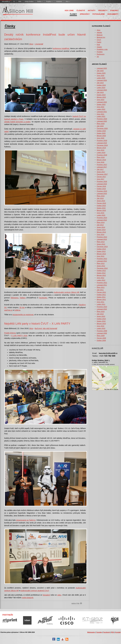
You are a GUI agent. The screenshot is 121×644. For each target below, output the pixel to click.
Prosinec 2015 (102, 191)
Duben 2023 (101, 95)
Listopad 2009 (102, 333)
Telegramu (14, 298)
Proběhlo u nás (102, 49)
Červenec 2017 (102, 174)
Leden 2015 (101, 215)
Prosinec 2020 (102, 119)
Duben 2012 (101, 273)
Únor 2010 (100, 326)
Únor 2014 (100, 234)
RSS (113, 632)
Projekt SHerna (10, 333)
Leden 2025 (101, 78)
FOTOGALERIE (99, 14)
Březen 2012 (101, 275)
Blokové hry (101, 37)
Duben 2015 (101, 208)
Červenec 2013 (102, 247)
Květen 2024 (101, 85)
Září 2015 (100, 198)
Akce (68, 1)
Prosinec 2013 (102, 237)
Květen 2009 (101, 340)
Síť (98, 57)
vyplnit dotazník (27, 598)
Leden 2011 (101, 304)
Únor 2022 (100, 107)
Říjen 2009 (101, 336)
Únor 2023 (100, 100)
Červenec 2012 (102, 268)
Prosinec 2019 (102, 140)
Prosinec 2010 (102, 307)
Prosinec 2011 (102, 283)
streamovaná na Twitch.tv (26, 520)
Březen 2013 (101, 254)
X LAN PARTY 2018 (19, 336)
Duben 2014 (101, 230)
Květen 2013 (101, 249)
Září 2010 (100, 314)
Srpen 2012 (101, 266)
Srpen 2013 (101, 244)
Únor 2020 (100, 138)
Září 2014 (100, 225)
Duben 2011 (101, 297)
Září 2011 (100, 290)
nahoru (74, 603)
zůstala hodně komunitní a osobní (17, 122)
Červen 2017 (101, 177)
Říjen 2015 (101, 196)
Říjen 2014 (101, 222)
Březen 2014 (101, 232)
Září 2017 (100, 169)
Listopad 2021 (102, 112)
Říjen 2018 (101, 157)
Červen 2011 (101, 292)
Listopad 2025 (102, 68)
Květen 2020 (101, 131)
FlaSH (99, 42)
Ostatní (99, 47)
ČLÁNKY (73, 14)
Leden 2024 (101, 88)
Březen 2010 (101, 324)
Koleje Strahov (29, 1)
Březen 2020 (101, 136)
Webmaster (91, 632)
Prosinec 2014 (102, 218)
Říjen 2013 (101, 242)
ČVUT (99, 40)
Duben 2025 (101, 73)
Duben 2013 (101, 251)
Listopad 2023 (102, 90)
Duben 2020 (101, 133)
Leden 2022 (101, 109)
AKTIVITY (92, 10)
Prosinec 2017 (102, 165)
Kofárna (17, 310)
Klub (98, 45)
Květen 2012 (101, 271)
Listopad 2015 (102, 194)
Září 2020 (100, 126)
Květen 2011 (101, 295)
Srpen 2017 (101, 172)
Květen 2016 (101, 189)
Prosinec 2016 (102, 181)
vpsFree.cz (8, 310)
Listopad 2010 (102, 309)
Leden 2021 (101, 116)
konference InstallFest (61, 48)
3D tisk (22, 307)
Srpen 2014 (101, 227)
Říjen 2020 (101, 124)
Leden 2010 (101, 328)
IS (14, 1)
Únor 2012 (100, 278)
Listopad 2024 (102, 80)
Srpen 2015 (101, 201)
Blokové (100, 35)
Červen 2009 (101, 338)
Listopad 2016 (102, 184)
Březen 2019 (101, 148)
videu (59, 595)
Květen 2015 (101, 206)
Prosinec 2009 (102, 331)
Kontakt (118, 632)
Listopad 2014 (102, 220)
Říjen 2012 (101, 263)
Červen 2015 (101, 203)
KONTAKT (114, 10)
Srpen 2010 (101, 316)
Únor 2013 (100, 256)
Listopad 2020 (102, 121)
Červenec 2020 (102, 128)
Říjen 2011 (101, 287)
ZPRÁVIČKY (85, 14)
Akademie (59, 1)
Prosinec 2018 (102, 155)
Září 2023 (100, 92)
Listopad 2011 (102, 285)
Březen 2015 (101, 210)
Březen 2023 (101, 97)
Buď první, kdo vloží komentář (46, 328)
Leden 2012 (101, 280)
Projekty (49, 1)
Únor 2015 (100, 213)
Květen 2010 (101, 319)
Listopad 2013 (102, 239)
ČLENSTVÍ (81, 10)
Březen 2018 (101, 160)
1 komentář (39, 44)
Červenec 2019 (102, 145)
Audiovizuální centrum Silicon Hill (66, 292)
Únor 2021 (100, 114)
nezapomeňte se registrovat (23, 315)
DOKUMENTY (113, 14)
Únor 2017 (100, 179)
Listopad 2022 (102, 102)
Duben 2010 (101, 321)
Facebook (107, 632)
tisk (78, 603)
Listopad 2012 (102, 261)
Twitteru (23, 298)
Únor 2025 (100, 76)
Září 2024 (100, 83)
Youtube (99, 632)
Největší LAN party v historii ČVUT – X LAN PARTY (37, 324)
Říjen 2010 (101, 312)
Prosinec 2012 (102, 259)
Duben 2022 (101, 104)
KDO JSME (69, 10)
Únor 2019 (100, 150)
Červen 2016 (101, 186)
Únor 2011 (100, 302)
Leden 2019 (101, 153)
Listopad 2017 (102, 167)
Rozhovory (101, 54)
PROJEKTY (103, 10)
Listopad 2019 (102, 143)
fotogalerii (46, 595)
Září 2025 (100, 71)
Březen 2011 (101, 299)
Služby (40, 1)
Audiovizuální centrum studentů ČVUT (35, 591)
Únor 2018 (100, 162)
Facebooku (43, 298)
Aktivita (99, 32)
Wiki (20, 1)
